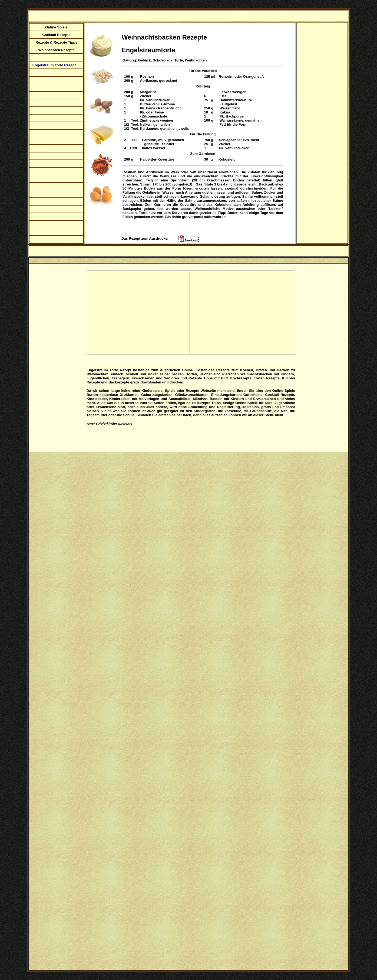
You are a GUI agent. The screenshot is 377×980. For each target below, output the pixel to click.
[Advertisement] (138, 312)
